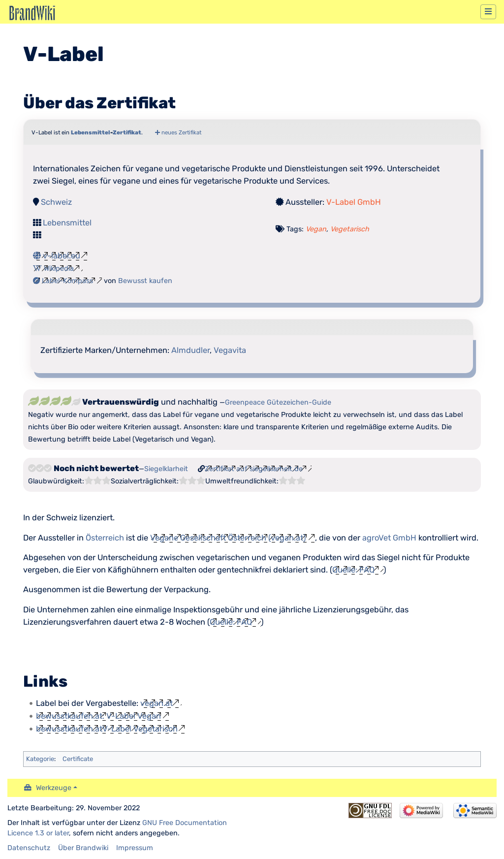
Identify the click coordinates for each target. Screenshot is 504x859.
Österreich (105, 538)
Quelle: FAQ (353, 570)
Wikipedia (53, 269)
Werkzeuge (54, 788)
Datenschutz (29, 848)
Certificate (78, 759)
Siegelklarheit (166, 469)
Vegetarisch (350, 229)
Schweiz (56, 202)
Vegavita (230, 350)
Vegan (316, 229)
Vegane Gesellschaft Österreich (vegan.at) (228, 538)
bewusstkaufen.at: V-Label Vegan (98, 716)
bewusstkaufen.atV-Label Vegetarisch (107, 729)
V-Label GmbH (354, 202)
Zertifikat (127, 132)
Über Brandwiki (83, 848)
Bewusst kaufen (145, 281)
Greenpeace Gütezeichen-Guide (278, 402)
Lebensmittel (91, 132)
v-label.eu (57, 256)
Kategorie (40, 759)
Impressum (135, 848)
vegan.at (157, 703)
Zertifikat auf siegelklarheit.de (254, 469)
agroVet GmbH (389, 538)
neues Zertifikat (178, 132)
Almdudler (190, 350)
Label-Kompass (63, 281)
